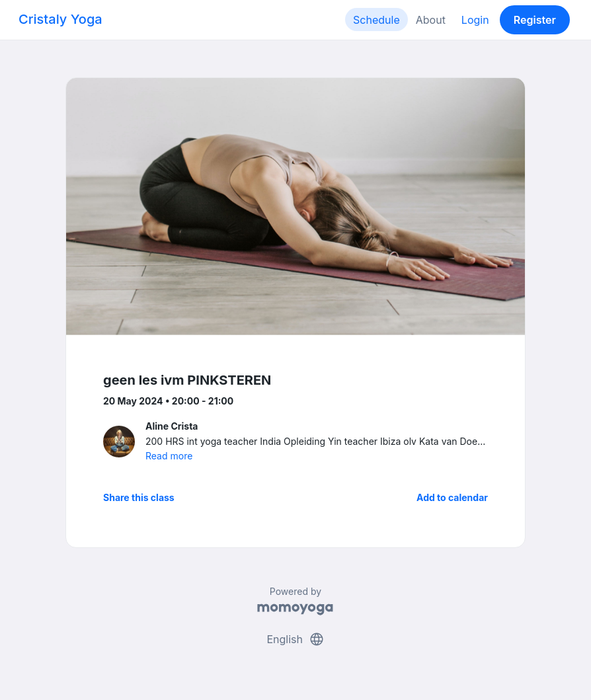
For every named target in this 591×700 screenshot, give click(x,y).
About (431, 20)
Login (475, 20)
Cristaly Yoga (60, 19)
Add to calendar (452, 497)
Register (535, 20)
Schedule (376, 20)
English (295, 639)
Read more (169, 456)
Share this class (139, 497)
